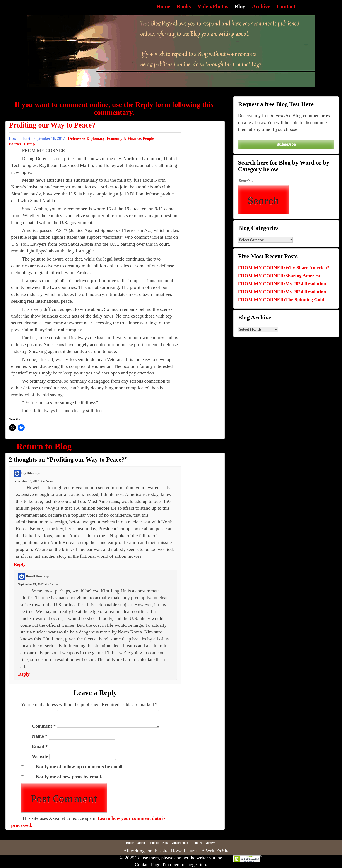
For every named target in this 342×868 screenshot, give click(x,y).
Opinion (142, 843)
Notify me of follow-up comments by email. (80, 767)
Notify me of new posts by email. (69, 777)
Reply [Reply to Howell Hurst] (24, 674)
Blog (240, 6)
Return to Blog (44, 446)
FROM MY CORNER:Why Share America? (284, 268)
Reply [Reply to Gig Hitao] (20, 564)
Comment (44, 726)
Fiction (155, 843)
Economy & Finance (124, 138)
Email (40, 746)
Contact (286, 6)
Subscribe (286, 144)
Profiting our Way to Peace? (52, 125)
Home (163, 6)
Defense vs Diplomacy (86, 138)
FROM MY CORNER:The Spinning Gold (281, 299)
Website (40, 756)
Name (40, 736)
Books (184, 6)
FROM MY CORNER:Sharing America (279, 276)
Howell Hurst (35, 576)
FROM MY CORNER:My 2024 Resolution (282, 284)
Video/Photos (213, 6)
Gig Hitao (28, 473)
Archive (261, 6)
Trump (29, 144)
